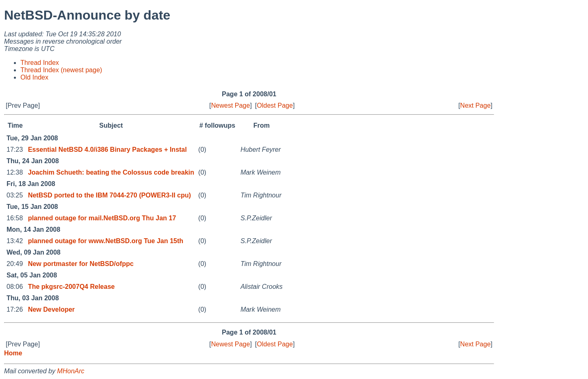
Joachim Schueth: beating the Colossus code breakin (111, 172)
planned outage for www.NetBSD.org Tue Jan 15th (105, 241)
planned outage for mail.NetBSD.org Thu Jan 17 (102, 218)
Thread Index (40, 63)
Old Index (34, 77)
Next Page (476, 105)
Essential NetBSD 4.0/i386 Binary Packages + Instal (107, 150)
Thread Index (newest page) (61, 70)
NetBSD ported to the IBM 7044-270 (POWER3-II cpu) (109, 195)
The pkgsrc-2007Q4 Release (71, 287)
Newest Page (231, 105)
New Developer (51, 309)
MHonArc (71, 371)
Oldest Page (275, 105)
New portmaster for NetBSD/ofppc (81, 264)
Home (13, 353)
